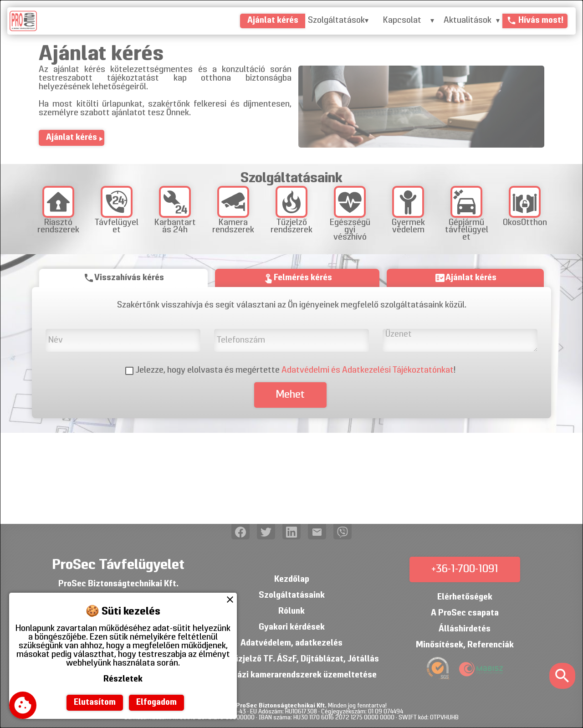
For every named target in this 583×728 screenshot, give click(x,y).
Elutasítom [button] (95, 703)
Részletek (123, 679)
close (230, 600)
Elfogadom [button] (156, 703)
